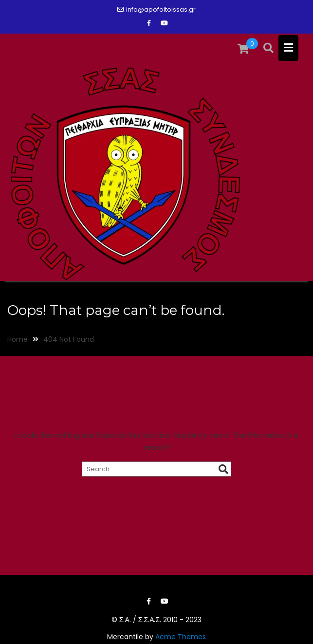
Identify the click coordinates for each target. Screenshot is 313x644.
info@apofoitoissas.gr (156, 9)
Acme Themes (181, 637)
